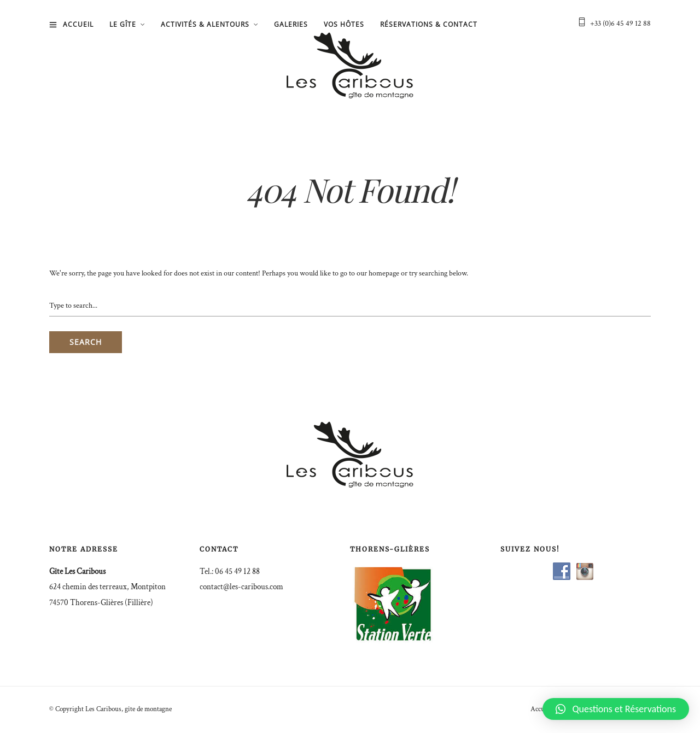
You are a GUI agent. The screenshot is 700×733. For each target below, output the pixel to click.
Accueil (78, 24)
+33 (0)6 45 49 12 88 (620, 24)
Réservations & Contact (429, 24)
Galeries (291, 24)
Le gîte (123, 24)
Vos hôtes (344, 24)
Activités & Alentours (205, 24)
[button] (616, 709)
